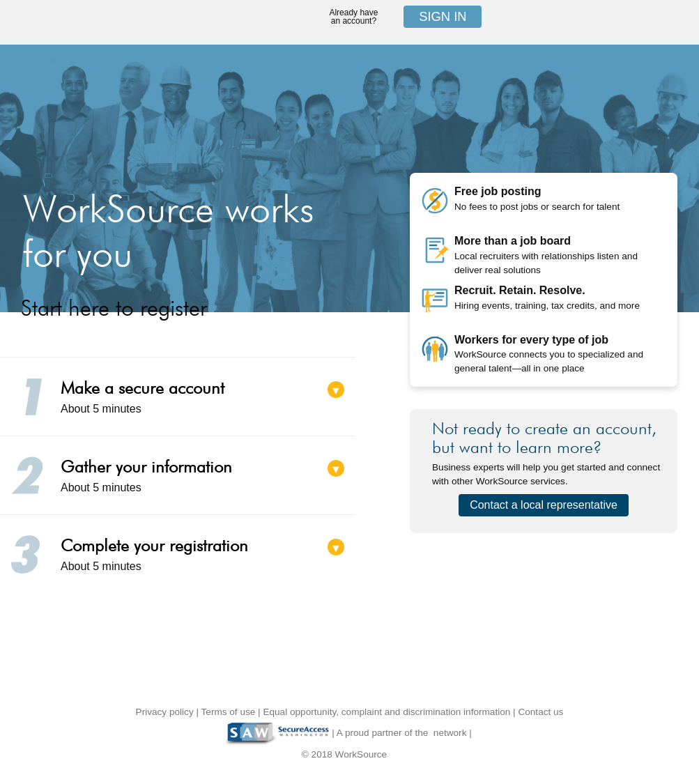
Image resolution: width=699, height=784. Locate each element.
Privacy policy (165, 712)
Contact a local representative (544, 505)
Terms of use (229, 712)
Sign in (443, 16)
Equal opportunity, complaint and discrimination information (386, 712)
